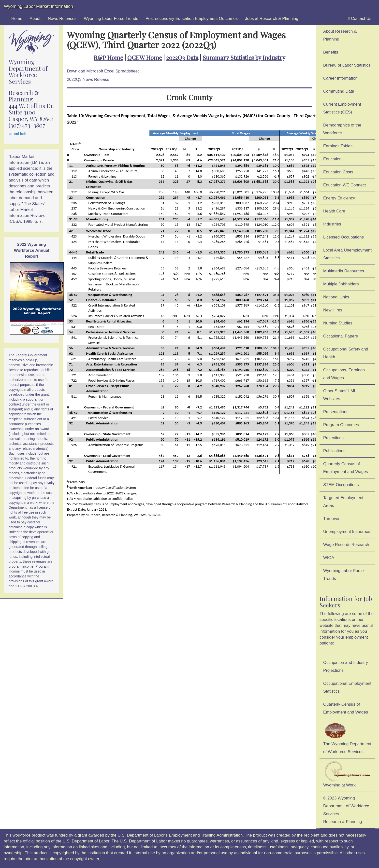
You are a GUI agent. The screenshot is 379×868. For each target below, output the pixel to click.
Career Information (340, 78)
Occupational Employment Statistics (347, 687)
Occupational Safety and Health (346, 353)
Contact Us (360, 19)
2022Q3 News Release (88, 79)
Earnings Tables (338, 146)
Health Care (334, 211)
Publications (334, 451)
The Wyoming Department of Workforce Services (347, 738)
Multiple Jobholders (341, 284)
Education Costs (338, 172)
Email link (17, 133)
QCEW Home (145, 57)
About (35, 19)
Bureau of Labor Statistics (347, 65)
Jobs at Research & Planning (272, 19)
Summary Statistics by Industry (244, 57)
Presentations (336, 412)
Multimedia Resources (344, 271)
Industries (332, 224)
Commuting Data (339, 91)
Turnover (331, 519)
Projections (333, 438)
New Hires (333, 310)
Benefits (331, 52)
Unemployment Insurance (347, 532)
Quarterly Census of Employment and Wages (346, 468)
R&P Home (108, 57)
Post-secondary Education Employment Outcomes (192, 19)
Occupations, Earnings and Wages (344, 374)
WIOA (329, 558)
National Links (336, 297)
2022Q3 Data (182, 57)
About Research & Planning (340, 35)
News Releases (62, 19)
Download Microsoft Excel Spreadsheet (103, 71)
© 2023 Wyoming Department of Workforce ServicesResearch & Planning (346, 810)
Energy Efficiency (339, 198)
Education (332, 159)
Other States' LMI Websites (339, 395)
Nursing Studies (338, 323)
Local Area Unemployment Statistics (347, 254)
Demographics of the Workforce (342, 129)
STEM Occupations (341, 485)
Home (17, 19)
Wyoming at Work (347, 774)
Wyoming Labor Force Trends (111, 19)
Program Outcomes (341, 425)
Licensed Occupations (343, 237)
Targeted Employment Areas (343, 502)
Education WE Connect (345, 185)
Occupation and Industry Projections (346, 666)
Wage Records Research (346, 545)
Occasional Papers (341, 336)
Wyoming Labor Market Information (38, 6)
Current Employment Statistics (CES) (342, 108)
